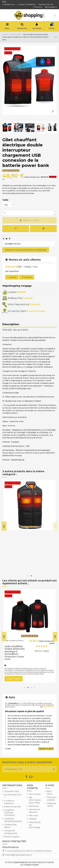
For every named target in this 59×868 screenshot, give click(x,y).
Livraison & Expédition (27, 4)
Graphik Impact (31, 865)
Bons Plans (50, 793)
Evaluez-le (27, 277)
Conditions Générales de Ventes (13, 820)
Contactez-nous (9, 4)
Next (55, 526)
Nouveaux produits (52, 798)
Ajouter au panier (29, 220)
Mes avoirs (33, 815)
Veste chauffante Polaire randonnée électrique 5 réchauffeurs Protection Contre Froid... (15, 653)
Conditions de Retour (10, 826)
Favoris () (38, 7)
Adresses (33, 819)
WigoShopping (20, 862)
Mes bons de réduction (34, 811)
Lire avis (12, 277)
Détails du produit (15, 330)
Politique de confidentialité (11, 832)
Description (11, 324)
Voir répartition (12, 271)
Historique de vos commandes (35, 825)
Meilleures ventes (52, 805)
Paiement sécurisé (46, 4)
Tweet (8, 749)
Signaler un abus (46, 749)
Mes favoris (34, 806)
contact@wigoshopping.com (19, 855)
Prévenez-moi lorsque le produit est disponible (26, 250)
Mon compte (35, 794)
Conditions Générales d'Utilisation (10, 813)
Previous (4, 526)
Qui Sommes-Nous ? (13, 796)
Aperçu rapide (14, 679)
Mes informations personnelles (35, 800)
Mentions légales (12, 837)
